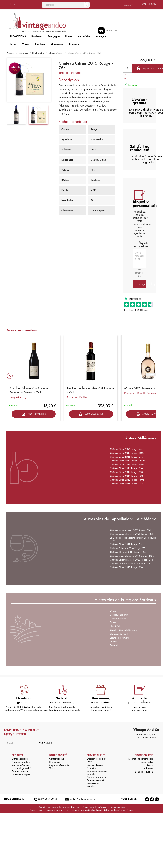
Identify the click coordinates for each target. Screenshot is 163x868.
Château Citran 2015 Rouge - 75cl (127, 484)
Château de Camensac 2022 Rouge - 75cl (130, 530)
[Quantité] (128, 68)
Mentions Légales (95, 765)
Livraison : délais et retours (96, 760)
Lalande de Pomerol (120, 638)
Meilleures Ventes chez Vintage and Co (22, 767)
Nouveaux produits (21, 762)
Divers (113, 611)
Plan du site (55, 762)
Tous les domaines (21, 771)
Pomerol (114, 645)
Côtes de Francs (118, 619)
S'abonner (45, 743)
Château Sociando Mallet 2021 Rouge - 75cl (132, 534)
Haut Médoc (75, 73)
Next (151, 375)
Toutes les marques (21, 775)
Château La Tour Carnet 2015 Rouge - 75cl (131, 564)
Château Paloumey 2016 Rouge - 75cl (128, 548)
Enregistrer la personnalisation (142, 284)
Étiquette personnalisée (141, 245)
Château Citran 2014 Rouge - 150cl (127, 476)
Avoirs (150, 765)
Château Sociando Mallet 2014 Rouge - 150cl (132, 556)
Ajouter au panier (34, 414)
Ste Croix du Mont (119, 634)
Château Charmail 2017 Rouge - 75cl (128, 552)
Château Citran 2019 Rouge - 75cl (127, 544)
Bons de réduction (144, 772)
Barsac (113, 622)
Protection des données (94, 785)
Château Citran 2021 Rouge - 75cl (127, 449)
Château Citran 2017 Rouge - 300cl (127, 461)
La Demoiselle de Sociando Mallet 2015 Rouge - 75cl (133, 539)
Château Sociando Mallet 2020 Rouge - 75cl (132, 560)
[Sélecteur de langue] (129, 5)
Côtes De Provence (146, 393)
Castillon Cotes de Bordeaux (124, 630)
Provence (129, 393)
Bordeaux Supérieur (120, 615)
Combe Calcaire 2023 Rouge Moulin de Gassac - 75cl (29, 390)
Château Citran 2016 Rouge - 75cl (127, 457)
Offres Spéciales (20, 759)
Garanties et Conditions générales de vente (97, 771)
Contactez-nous (56, 759)
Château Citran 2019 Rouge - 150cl (127, 472)
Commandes (147, 762)
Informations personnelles (140, 759)
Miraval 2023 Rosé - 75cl (140, 388)
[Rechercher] (66, 5)
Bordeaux (63, 73)
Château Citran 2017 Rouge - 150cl (127, 465)
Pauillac (84, 397)
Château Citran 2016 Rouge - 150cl (127, 468)
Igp (26, 397)
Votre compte (144, 755)
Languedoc (16, 397)
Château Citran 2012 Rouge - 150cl (127, 480)
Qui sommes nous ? (97, 777)
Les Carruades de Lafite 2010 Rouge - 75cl (90, 390)
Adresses (148, 769)
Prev (10, 376)
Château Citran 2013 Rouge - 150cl (127, 453)
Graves (113, 642)
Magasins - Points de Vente (59, 767)
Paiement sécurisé (96, 780)
